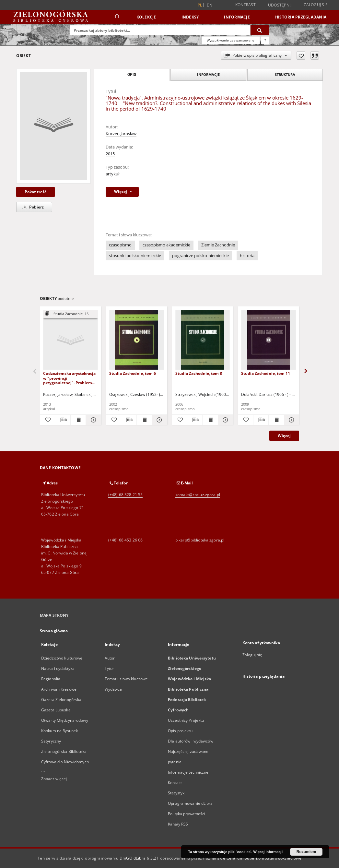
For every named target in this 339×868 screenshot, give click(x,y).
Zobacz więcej (54, 779)
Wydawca (113, 689)
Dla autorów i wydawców (191, 741)
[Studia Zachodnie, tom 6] (137, 340)
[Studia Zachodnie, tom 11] (269, 340)
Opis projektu (180, 731)
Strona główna (54, 631)
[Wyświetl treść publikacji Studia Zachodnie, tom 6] (144, 420)
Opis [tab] (132, 75)
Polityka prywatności (187, 814)
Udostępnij (280, 5)
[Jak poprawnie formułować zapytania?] (265, 40)
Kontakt (175, 783)
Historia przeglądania (301, 17)
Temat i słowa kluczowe (126, 679)
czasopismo (120, 245)
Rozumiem (306, 852)
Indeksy (190, 17)
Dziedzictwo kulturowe (62, 658)
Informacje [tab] (208, 74)
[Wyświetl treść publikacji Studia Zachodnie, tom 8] (210, 420)
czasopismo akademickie (166, 245)
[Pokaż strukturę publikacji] (70, 314)
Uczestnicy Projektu (186, 720)
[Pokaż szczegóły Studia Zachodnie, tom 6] (158, 420)
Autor (110, 658)
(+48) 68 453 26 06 (125, 540)
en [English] (210, 5)
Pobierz (32, 207)
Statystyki (177, 793)
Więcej (284, 436)
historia (247, 256)
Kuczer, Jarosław (121, 134)
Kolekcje (146, 17)
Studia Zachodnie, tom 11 (266, 373)
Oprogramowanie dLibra (190, 803)
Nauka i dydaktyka (58, 668)
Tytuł (109, 668)
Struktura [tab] (285, 74)
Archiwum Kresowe (59, 689)
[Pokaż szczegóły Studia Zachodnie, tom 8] (225, 420)
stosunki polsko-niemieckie (135, 256)
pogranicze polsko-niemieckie (200, 256)
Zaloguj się (316, 5)
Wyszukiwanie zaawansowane (231, 40)
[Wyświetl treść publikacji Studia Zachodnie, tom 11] (276, 420)
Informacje (237, 17)
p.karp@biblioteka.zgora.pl (200, 540)
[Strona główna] (117, 17)
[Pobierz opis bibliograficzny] (63, 420)
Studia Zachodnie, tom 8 (199, 373)
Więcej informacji (268, 852)
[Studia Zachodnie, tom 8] (203, 340)
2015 (110, 154)
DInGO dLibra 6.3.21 (139, 858)
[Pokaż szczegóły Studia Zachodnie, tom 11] (291, 420)
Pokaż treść (35, 192)
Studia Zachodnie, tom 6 (133, 373)
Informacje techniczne (188, 772)
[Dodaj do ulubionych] (301, 55)
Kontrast (245, 5)
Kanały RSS (178, 824)
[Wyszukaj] (260, 30)
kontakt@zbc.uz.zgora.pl (198, 495)
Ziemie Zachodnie (218, 245)
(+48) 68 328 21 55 (125, 495)
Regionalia (51, 679)
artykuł (112, 174)
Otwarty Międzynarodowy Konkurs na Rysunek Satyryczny (65, 731)
